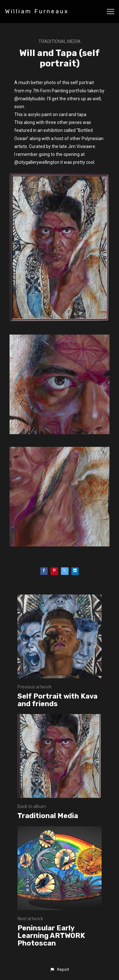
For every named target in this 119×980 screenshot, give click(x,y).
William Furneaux (37, 11)
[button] (59, 970)
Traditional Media (60, 41)
